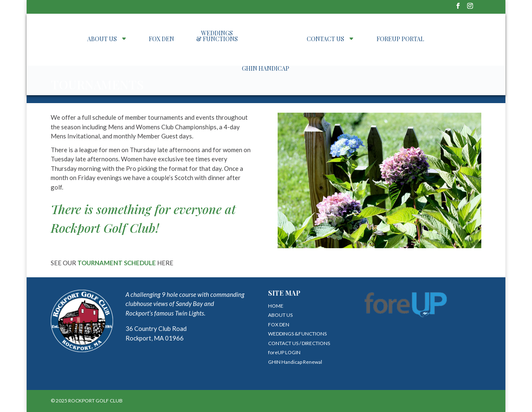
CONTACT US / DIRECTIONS (299, 343)
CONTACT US (325, 39)
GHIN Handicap (266, 69)
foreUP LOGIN (284, 352)
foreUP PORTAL (400, 39)
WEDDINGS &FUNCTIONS (297, 334)
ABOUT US (102, 39)
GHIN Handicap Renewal (295, 362)
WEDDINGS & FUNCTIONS (217, 37)
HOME (276, 306)
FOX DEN (161, 39)
